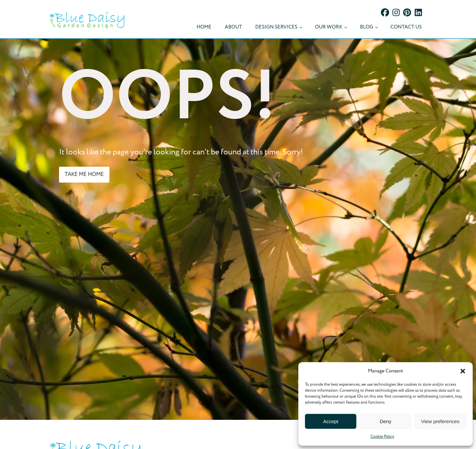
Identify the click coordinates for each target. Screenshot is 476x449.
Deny (385, 421)
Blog (367, 27)
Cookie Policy (382, 437)
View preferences (441, 421)
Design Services (276, 27)
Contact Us (406, 27)
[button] (463, 371)
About (233, 27)
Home (204, 27)
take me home (84, 174)
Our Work (329, 27)
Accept (331, 421)
